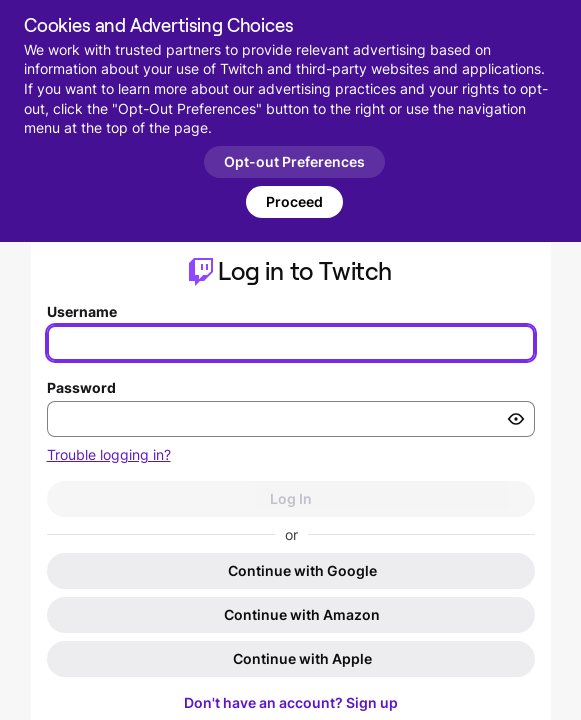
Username (82, 311)
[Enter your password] (291, 419)
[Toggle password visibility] (516, 419)
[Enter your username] (291, 343)
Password (81, 387)
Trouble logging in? (109, 454)
